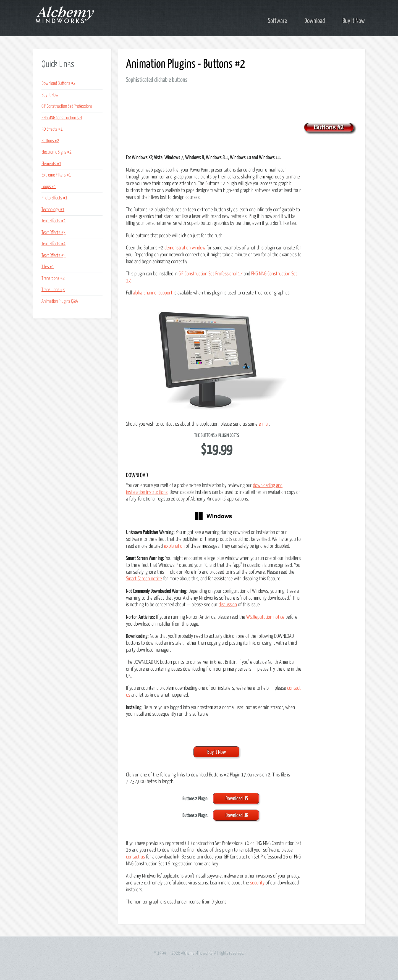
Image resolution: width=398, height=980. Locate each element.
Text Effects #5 (53, 256)
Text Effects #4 (53, 244)
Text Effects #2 (53, 221)
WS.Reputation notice (265, 617)
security (257, 883)
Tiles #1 (48, 267)
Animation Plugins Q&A (60, 301)
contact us (135, 857)
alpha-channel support (153, 293)
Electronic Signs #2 (57, 152)
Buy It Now (354, 21)
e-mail (264, 424)
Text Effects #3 (53, 233)
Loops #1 (49, 187)
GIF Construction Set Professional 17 (211, 274)
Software (277, 21)
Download (315, 21)
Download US (237, 799)
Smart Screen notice (144, 579)
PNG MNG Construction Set (62, 118)
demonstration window (185, 248)
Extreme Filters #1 (56, 175)
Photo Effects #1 (54, 198)
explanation (174, 546)
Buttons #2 (50, 141)
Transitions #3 (53, 290)
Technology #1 (53, 210)
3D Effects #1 (52, 129)
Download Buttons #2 (58, 84)
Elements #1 (51, 164)
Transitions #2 (53, 279)
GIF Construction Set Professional (67, 106)
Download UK (237, 816)
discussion (228, 605)
